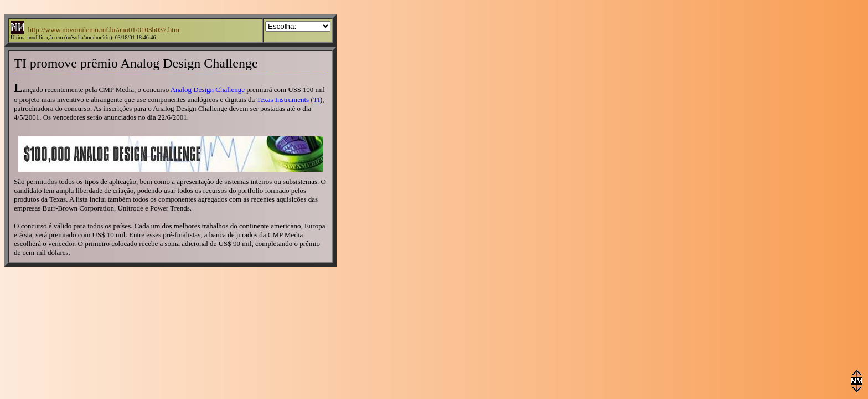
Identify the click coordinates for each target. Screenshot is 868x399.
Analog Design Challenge (208, 89)
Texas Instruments (283, 99)
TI (317, 99)
